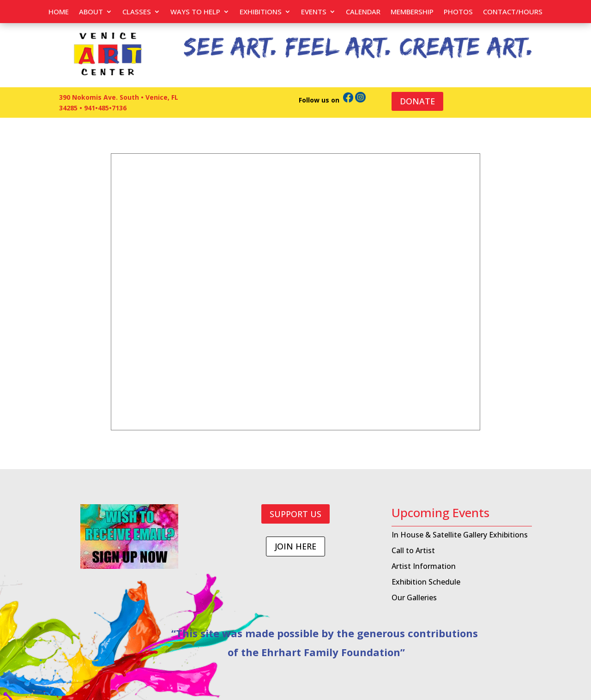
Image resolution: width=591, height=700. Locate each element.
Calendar (363, 12)
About (91, 12)
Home (59, 12)
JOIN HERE (295, 546)
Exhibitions (261, 12)
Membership (412, 12)
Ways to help (195, 12)
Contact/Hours (513, 12)
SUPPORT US (295, 514)
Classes (137, 12)
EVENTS (314, 12)
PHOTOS (458, 12)
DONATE (417, 101)
